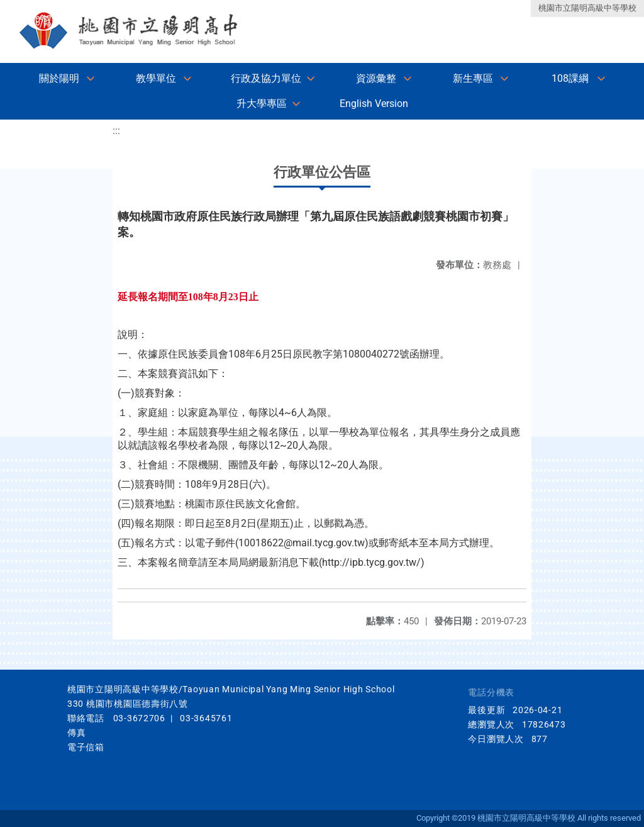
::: (116, 131)
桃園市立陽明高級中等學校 (587, 8)
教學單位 (156, 78)
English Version (374, 104)
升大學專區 (262, 104)
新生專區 (473, 78)
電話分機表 (491, 693)
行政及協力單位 (266, 78)
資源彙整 (376, 78)
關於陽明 (59, 78)
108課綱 (570, 78)
